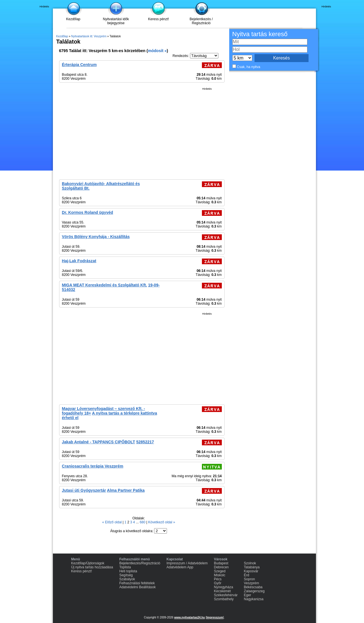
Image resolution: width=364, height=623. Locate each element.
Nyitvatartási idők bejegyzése (116, 21)
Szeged (220, 571)
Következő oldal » (162, 522)
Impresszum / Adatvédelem (187, 563)
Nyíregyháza (223, 587)
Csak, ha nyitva (249, 67)
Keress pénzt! (159, 19)
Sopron (250, 579)
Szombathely (224, 599)
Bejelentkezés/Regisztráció (140, 563)
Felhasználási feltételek (137, 583)
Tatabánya (252, 567)
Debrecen (221, 567)
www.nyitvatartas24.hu (189, 617)
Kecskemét (222, 591)
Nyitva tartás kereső (260, 34)
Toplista (125, 567)
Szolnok (250, 563)
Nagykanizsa (254, 599)
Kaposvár (251, 571)
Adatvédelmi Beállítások (137, 587)
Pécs (218, 579)
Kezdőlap (73, 19)
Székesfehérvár (226, 595)
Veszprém (252, 583)
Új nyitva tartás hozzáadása (92, 567)
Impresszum (215, 617)
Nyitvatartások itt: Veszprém (89, 36)
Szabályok (127, 579)
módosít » (157, 51)
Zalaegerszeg (254, 591)
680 (143, 522)
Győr (218, 583)
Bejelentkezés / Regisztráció (201, 21)
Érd (247, 575)
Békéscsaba (253, 587)
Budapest (221, 563)
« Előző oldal (112, 522)
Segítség (126, 575)
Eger (248, 595)
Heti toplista (128, 571)
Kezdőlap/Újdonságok (88, 563)
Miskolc (220, 575)
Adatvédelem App (180, 567)
